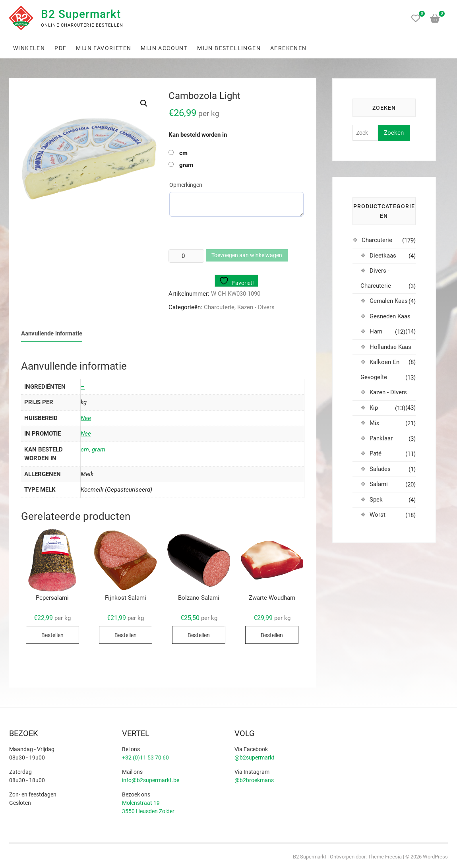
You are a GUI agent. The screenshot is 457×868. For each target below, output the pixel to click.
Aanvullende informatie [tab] (52, 333)
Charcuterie (219, 307)
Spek (376, 500)
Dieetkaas (383, 256)
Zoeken (394, 133)
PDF (60, 48)
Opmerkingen (186, 185)
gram (186, 165)
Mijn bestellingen (229, 48)
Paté (376, 453)
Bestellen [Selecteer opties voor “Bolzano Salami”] (199, 635)
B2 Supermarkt (81, 14)
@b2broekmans (254, 780)
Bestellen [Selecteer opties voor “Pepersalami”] (52, 635)
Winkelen (29, 48)
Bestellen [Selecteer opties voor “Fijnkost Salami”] (126, 635)
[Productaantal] (186, 256)
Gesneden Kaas (390, 316)
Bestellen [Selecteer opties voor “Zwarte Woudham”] (272, 635)
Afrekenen (289, 48)
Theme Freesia (385, 857)
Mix (374, 423)
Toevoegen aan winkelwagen (247, 255)
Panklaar (381, 438)
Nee (86, 418)
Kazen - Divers (256, 307)
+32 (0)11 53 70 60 (145, 758)
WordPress (435, 857)
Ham (376, 331)
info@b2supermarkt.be (151, 780)
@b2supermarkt (255, 758)
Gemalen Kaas (389, 301)
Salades (380, 469)
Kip (374, 408)
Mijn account (164, 48)
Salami (379, 484)
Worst (378, 515)
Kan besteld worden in (198, 135)
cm (183, 153)
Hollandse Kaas (390, 347)
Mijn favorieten (104, 48)
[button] (144, 103)
